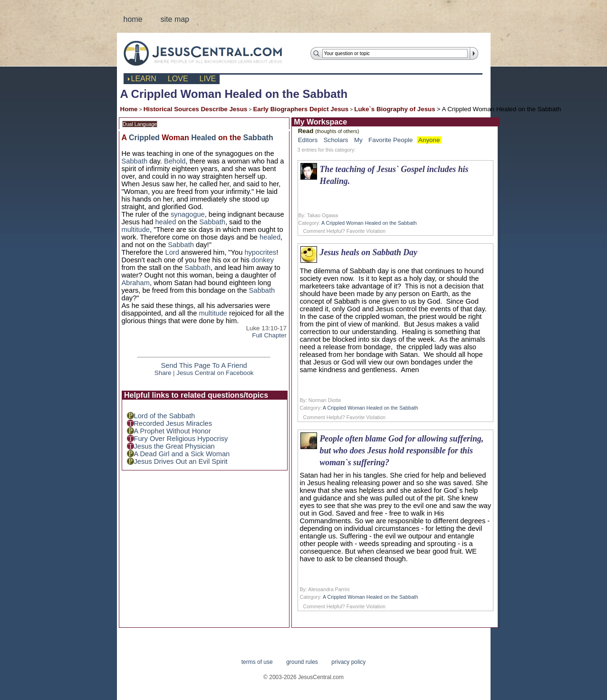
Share (163, 373)
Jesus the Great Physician (174, 446)
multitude (136, 230)
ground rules (302, 662)
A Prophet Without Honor (173, 431)
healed (165, 222)
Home (129, 109)
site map (175, 19)
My (358, 140)
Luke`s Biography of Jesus (395, 109)
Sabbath (258, 138)
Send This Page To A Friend (204, 365)
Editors (308, 140)
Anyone (429, 140)
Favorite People (390, 140)
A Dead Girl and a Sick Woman (182, 454)
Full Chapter (269, 335)
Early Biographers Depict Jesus (301, 109)
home (133, 19)
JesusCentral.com (210, 53)
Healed (203, 138)
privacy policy (348, 662)
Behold (175, 161)
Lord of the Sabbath (165, 416)
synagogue (188, 214)
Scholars (336, 140)
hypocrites (260, 252)
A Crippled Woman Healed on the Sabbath (369, 223)
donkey (263, 260)
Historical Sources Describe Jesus (196, 109)
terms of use (257, 662)
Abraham (136, 283)
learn (144, 79)
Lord (172, 252)
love (178, 79)
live (208, 79)
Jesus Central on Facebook (215, 373)
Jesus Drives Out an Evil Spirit (181, 461)
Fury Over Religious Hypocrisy (181, 439)
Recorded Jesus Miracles (173, 423)
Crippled (144, 138)
